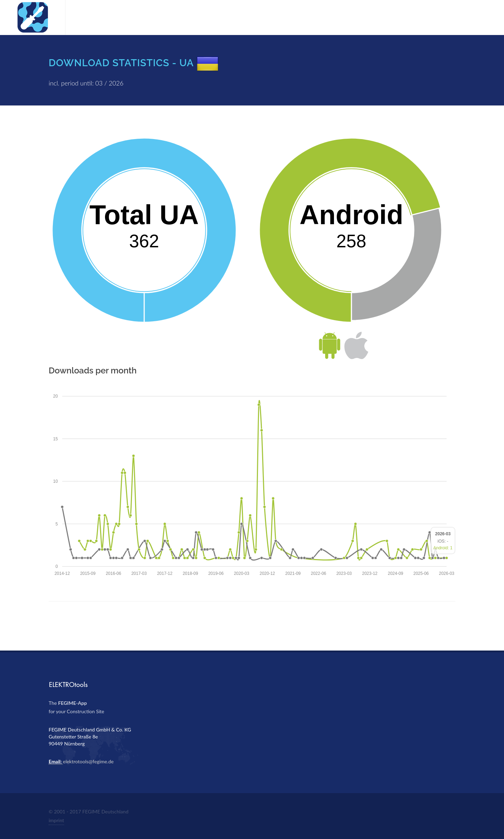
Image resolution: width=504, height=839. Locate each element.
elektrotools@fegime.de (88, 761)
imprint (56, 820)
